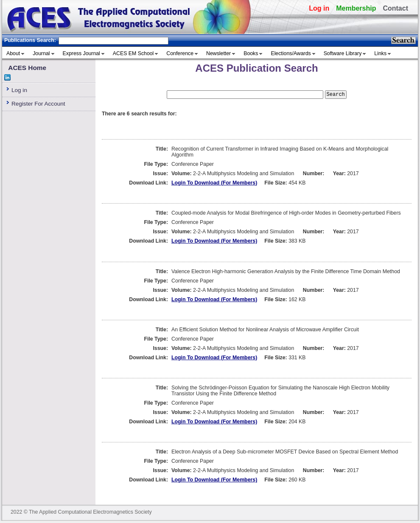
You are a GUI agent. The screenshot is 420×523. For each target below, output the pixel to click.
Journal (41, 53)
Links (380, 53)
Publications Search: (30, 40)
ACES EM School (133, 53)
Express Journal (81, 53)
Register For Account (38, 104)
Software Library (343, 53)
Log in (319, 8)
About (13, 53)
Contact (395, 8)
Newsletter (218, 53)
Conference (180, 53)
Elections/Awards (291, 53)
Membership (356, 8)
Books (251, 53)
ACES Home (27, 68)
